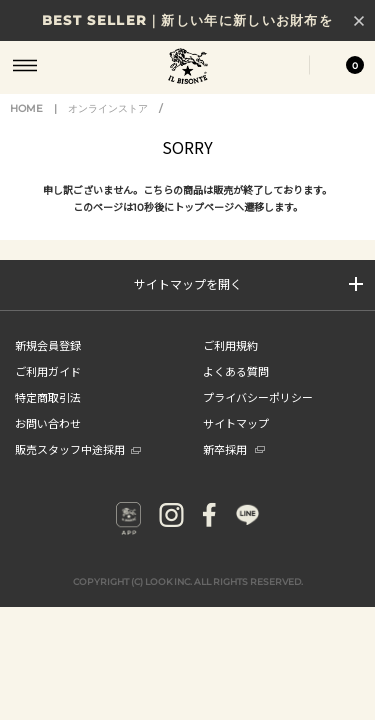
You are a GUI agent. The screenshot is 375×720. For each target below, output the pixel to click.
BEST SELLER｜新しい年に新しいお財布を (187, 20)
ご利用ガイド (48, 371)
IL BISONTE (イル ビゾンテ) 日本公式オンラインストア (188, 68)
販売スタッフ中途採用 (78, 449)
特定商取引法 (48, 397)
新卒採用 (234, 449)
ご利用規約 (230, 345)
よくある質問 (236, 371)
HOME (26, 108)
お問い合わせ (48, 423)
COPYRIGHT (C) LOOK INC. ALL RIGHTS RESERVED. (188, 581)
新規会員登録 (48, 345)
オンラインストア (108, 108)
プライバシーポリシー (258, 397)
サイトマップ (236, 423)
